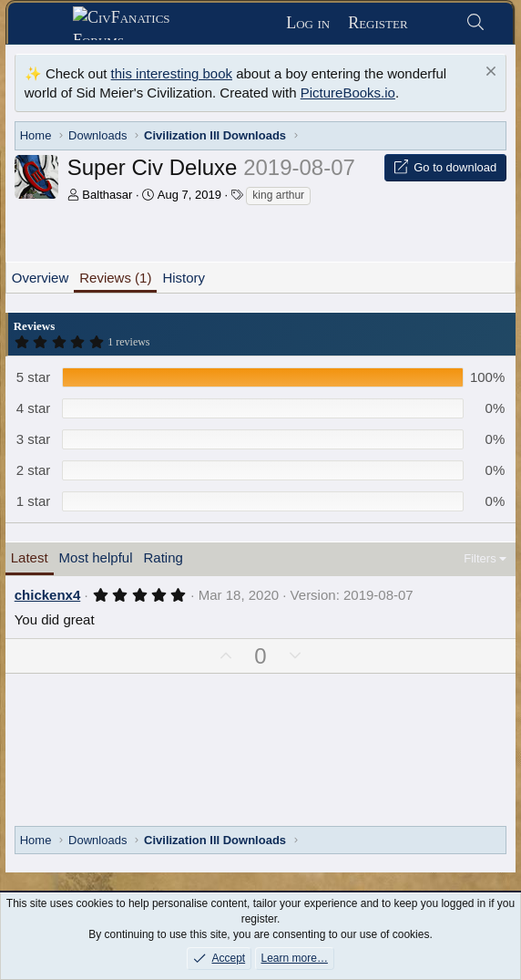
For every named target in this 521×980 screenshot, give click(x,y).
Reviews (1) (115, 278)
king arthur (278, 195)
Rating (163, 557)
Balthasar (107, 195)
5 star (34, 377)
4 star (34, 408)
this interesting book (172, 73)
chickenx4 (48, 595)
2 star (34, 470)
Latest (30, 557)
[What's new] (437, 23)
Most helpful (96, 557)
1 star (34, 501)
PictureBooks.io (348, 93)
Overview (41, 278)
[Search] (476, 23)
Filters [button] (480, 558)
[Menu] (47, 24)
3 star (34, 439)
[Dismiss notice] (489, 73)
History (184, 278)
